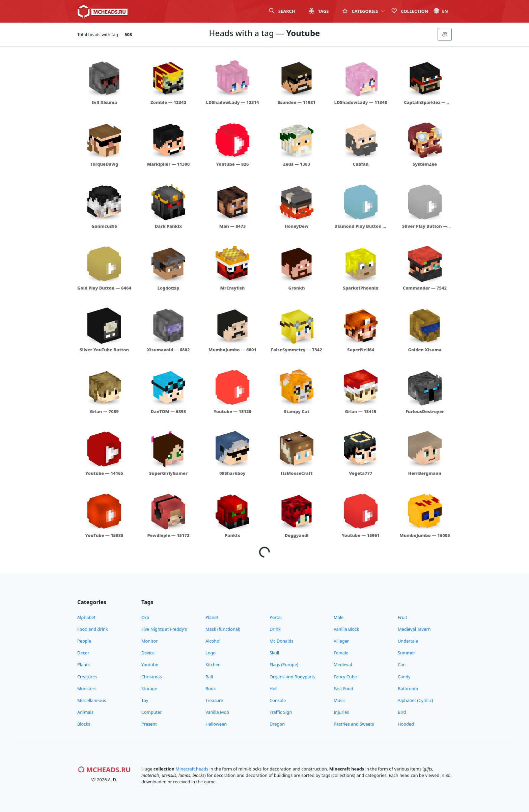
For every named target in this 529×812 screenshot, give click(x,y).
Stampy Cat (296, 411)
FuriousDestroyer (425, 411)
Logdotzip (169, 288)
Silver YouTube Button (104, 350)
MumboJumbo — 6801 (232, 350)
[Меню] (445, 34)
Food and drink (93, 629)
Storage (149, 688)
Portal (276, 617)
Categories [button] (363, 11)
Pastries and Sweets (354, 724)
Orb (145, 617)
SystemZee (425, 164)
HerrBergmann (425, 473)
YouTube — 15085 (104, 535)
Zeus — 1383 (297, 164)
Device (148, 653)
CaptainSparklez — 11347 (425, 105)
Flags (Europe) (284, 665)
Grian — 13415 (360, 411)
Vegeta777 (360, 473)
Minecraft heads (192, 769)
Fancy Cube (345, 677)
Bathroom (408, 688)
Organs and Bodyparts (292, 677)
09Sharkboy (232, 473)
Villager (341, 641)
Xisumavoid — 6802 (168, 350)
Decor (83, 653)
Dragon (277, 724)
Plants (83, 665)
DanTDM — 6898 (169, 411)
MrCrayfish (233, 288)
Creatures (87, 677)
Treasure (214, 700)
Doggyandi (297, 535)
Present (149, 724)
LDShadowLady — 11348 (361, 102)
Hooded (406, 724)
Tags (319, 11)
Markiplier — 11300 (168, 164)
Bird (402, 712)
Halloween (216, 724)
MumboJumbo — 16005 (425, 535)
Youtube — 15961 (361, 535)
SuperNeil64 (361, 350)
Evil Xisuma (104, 102)
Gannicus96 (104, 226)
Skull (274, 653)
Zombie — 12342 (168, 102)
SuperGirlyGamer (168, 473)
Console (278, 700)
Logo (211, 653)
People (84, 641)
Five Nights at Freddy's (164, 629)
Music (340, 700)
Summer (406, 653)
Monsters (87, 688)
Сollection (410, 11)
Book (211, 688)
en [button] (441, 11)
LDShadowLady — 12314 (233, 102)
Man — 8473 (232, 226)
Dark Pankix (168, 226)
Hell (273, 688)
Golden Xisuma (425, 350)
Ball (209, 677)
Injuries (341, 712)
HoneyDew (297, 226)
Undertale (408, 641)
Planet (212, 617)
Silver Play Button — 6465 (425, 229)
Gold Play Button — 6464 (104, 288)
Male (339, 617)
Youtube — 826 (232, 164)
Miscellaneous (92, 700)
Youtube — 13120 (232, 411)
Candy (404, 677)
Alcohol (213, 641)
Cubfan (361, 164)
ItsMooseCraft (297, 473)
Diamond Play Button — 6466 (361, 229)
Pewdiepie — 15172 (169, 535)
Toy (145, 700)
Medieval (343, 665)
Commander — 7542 (425, 288)
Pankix (232, 535)
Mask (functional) (223, 629)
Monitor (149, 641)
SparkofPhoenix (361, 288)
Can (402, 665)
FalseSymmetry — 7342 (296, 350)
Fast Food (343, 688)
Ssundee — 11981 (297, 102)
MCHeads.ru (104, 770)
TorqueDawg (104, 164)
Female (341, 653)
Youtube (150, 665)
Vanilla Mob (217, 712)
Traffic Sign (281, 712)
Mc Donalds (282, 641)
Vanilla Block (346, 629)
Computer (152, 712)
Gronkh (297, 288)
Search (282, 11)
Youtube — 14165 (104, 473)
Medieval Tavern (414, 629)
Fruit (402, 617)
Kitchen (213, 665)
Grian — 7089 (104, 411)
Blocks (84, 724)
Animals (85, 712)
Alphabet (86, 617)
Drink (275, 629)
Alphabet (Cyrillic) (415, 700)
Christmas (152, 677)
